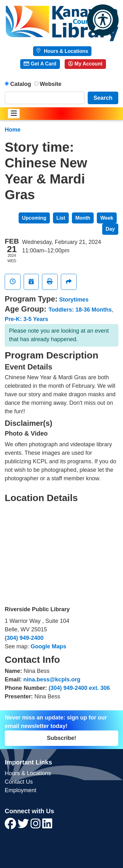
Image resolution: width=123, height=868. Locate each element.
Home (13, 130)
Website (51, 84)
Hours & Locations (65, 51)
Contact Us (19, 782)
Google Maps (48, 646)
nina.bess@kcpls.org (52, 679)
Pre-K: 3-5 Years (26, 319)
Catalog (21, 84)
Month (83, 218)
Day (110, 229)
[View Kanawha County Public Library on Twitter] (24, 826)
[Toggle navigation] (14, 114)
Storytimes (74, 300)
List (61, 218)
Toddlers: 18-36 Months (80, 310)
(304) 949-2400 (24, 638)
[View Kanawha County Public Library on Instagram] (36, 826)
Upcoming (34, 218)
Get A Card (40, 64)
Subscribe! (61, 738)
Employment (20, 790)
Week (107, 218)
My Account (85, 64)
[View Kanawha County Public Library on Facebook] (11, 826)
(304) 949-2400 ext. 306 (79, 688)
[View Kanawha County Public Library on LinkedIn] (47, 826)
